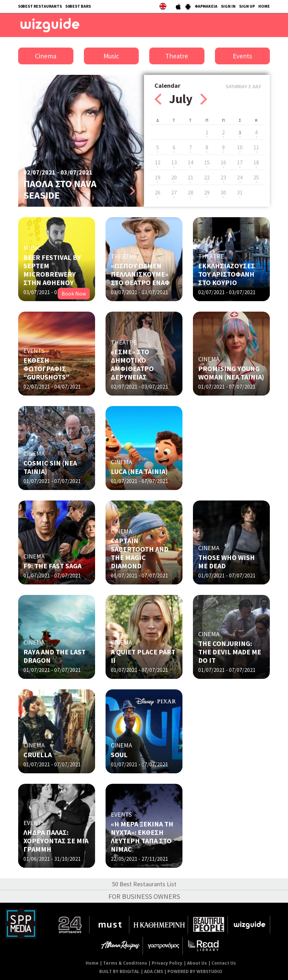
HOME (264, 6)
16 (223, 162)
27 (174, 192)
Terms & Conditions (125, 963)
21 (190, 177)
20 (174, 177)
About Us (197, 963)
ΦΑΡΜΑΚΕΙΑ (206, 6)
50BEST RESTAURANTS (40, 6)
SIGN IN (228, 6)
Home (92, 963)
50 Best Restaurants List (144, 884)
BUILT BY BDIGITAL (119, 971)
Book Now (74, 293)
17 (240, 162)
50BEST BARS (78, 6)
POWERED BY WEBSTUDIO (195, 971)
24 (240, 177)
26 (158, 192)
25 (256, 177)
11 (256, 147)
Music (111, 56)
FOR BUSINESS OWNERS (144, 896)
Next (204, 99)
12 (158, 162)
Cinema (46, 56)
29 (207, 192)
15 (207, 162)
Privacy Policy (167, 963)
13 (174, 162)
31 (240, 192)
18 (256, 162)
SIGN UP (247, 6)
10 (240, 147)
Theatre (177, 56)
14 (190, 162)
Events (242, 56)
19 (158, 177)
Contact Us (224, 963)
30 (223, 192)
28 (190, 192)
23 (223, 177)
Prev (158, 99)
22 (207, 177)
